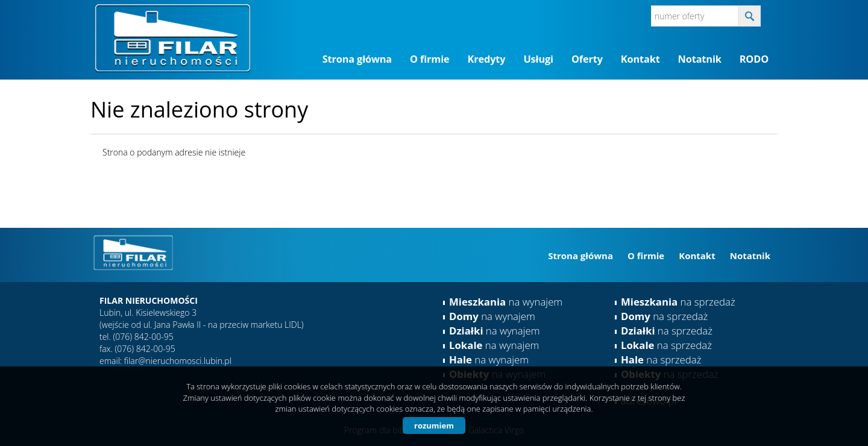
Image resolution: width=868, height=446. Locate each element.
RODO (754, 59)
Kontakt (640, 59)
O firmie (429, 59)
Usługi (538, 59)
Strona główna (357, 59)
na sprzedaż (678, 302)
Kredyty (487, 59)
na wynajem (506, 302)
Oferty (587, 59)
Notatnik (700, 59)
